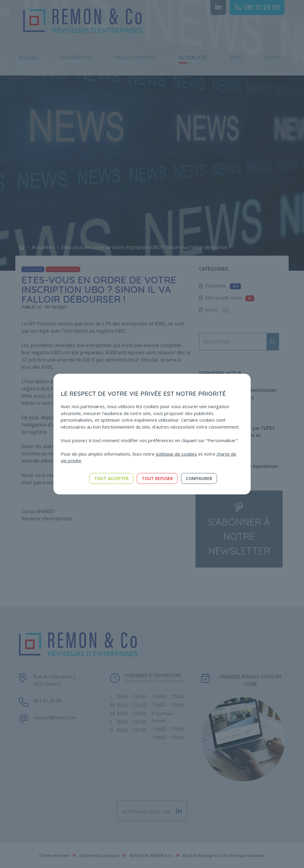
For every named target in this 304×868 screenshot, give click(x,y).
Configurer (199, 478)
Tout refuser (157, 478)
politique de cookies (176, 454)
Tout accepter (111, 478)
